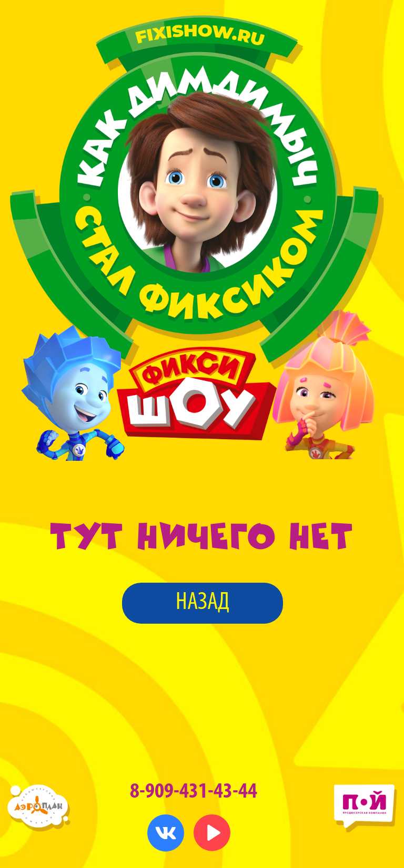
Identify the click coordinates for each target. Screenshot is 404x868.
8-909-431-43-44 (194, 792)
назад (203, 603)
